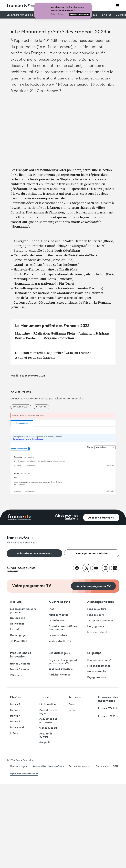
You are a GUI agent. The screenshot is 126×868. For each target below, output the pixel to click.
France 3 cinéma (20, 670)
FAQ (51, 609)
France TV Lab (108, 708)
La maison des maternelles (108, 699)
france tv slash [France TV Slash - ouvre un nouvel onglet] (19, 728)
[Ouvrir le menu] (117, 5)
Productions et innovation (21, 654)
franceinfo (47, 697)
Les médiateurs (58, 621)
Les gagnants (96, 627)
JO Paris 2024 (18, 641)
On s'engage (18, 635)
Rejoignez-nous (97, 677)
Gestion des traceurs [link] (80, 766)
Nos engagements (99, 666)
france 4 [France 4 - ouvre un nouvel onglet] (15, 716)
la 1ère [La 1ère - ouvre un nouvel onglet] (14, 733)
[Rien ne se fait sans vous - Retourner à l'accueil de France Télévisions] (63, 540)
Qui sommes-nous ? (99, 660)
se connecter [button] (21, 407)
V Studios (16, 675)
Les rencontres (58, 635)
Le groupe (94, 653)
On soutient (17, 618)
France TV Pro (108, 716)
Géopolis (45, 743)
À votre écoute (59, 601)
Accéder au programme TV (93, 586)
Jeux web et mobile (61, 669)
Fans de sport (95, 615)
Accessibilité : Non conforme (48, 766)
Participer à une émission (92, 553)
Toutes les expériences (101, 621)
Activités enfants (59, 675)
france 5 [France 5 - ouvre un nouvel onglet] (15, 722)
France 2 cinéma (20, 664)
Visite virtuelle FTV (60, 641)
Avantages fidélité (101, 601)
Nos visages (17, 624)
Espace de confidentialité (24, 773)
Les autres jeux (59, 653)
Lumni (72, 710)
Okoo (72, 704)
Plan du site (102, 766)
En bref (106, 15)
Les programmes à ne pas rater (26, 15)
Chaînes (16, 697)
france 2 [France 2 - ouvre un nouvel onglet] (15, 704)
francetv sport (48, 728)
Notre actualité (97, 672)
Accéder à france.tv (101, 517)
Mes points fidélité (99, 632)
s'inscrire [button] (41, 407)
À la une (16, 601)
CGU (115, 766)
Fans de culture (97, 609)
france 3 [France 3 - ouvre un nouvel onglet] (15, 710)
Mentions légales (19, 766)
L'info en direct (49, 704)
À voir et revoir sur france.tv (35, 358)
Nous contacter (58, 615)
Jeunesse (75, 697)
